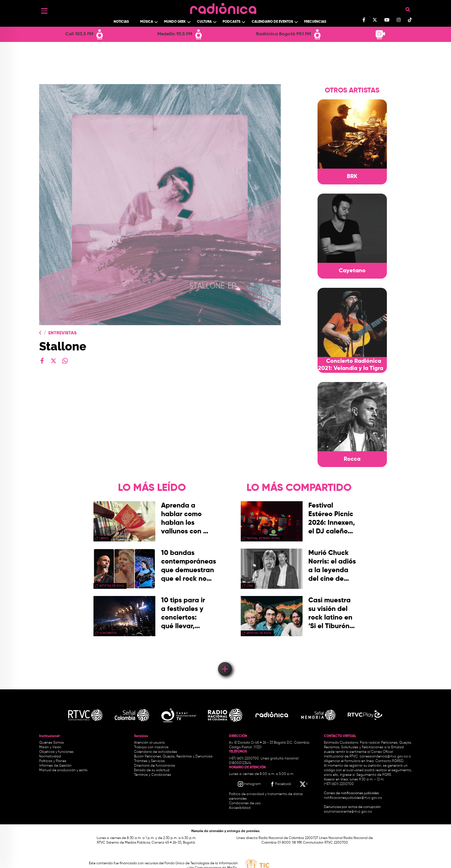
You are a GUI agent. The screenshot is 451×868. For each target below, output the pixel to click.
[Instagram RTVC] (249, 784)
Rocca (352, 459)
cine (250, 586)
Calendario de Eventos (272, 22)
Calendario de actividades (156, 752)
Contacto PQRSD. (390, 761)
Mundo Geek (175, 22)
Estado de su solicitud (152, 770)
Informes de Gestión (55, 766)
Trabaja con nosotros (151, 747)
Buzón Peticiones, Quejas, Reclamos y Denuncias (173, 757)
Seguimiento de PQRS (374, 775)
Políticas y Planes (53, 761)
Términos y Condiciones (153, 775)
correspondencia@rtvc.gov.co (384, 757)
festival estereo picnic (263, 538)
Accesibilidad (240, 808)
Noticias (121, 22)
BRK (352, 177)
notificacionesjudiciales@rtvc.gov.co (353, 798)
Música (147, 22)
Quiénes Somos (51, 743)
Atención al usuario (149, 743)
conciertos (108, 633)
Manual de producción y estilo (63, 770)
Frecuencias (315, 22)
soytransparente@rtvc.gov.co (348, 812)
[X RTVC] (304, 784)
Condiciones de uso (245, 803)
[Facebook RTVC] (280, 784)
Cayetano (352, 271)
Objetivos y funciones (56, 752)
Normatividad (50, 757)
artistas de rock (112, 586)
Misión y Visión (50, 747)
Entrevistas (62, 333)
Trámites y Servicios (149, 761)
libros (104, 538)
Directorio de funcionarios (155, 766)
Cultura (204, 22)
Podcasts (232, 22)
